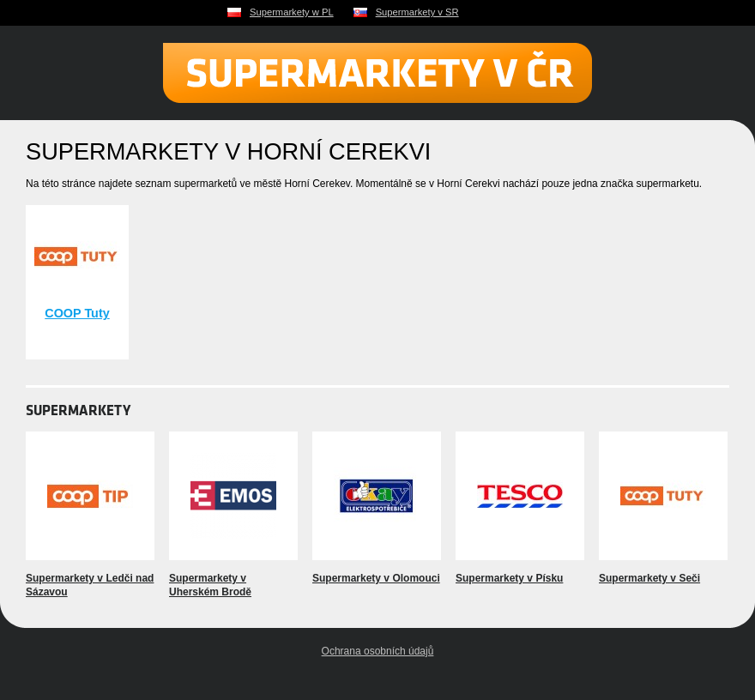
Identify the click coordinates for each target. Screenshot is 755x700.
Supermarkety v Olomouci (376, 578)
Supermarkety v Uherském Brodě (210, 585)
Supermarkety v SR (417, 12)
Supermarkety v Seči (649, 578)
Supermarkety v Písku (509, 578)
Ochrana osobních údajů (378, 651)
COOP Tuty (77, 313)
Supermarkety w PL (292, 12)
